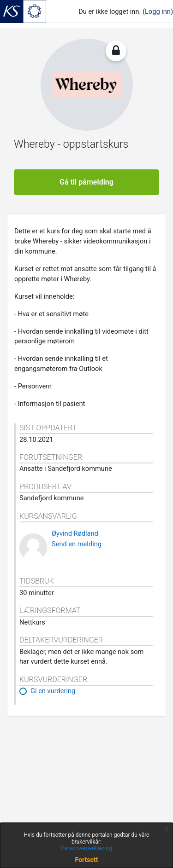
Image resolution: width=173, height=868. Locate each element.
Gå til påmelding (86, 182)
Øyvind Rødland (75, 533)
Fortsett (87, 860)
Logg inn (158, 12)
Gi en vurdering (53, 691)
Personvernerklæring (86, 848)
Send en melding (77, 544)
